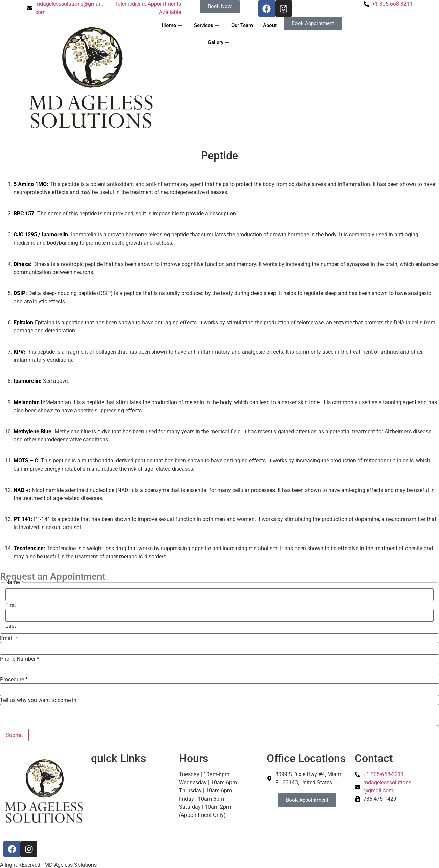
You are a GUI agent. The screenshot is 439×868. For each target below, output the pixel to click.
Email (9, 638)
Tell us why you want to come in (38, 700)
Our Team (242, 25)
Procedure (14, 680)
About (270, 25)
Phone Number (20, 659)
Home (172, 25)
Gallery (218, 42)
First (11, 605)
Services (206, 25)
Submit (14, 735)
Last (11, 626)
